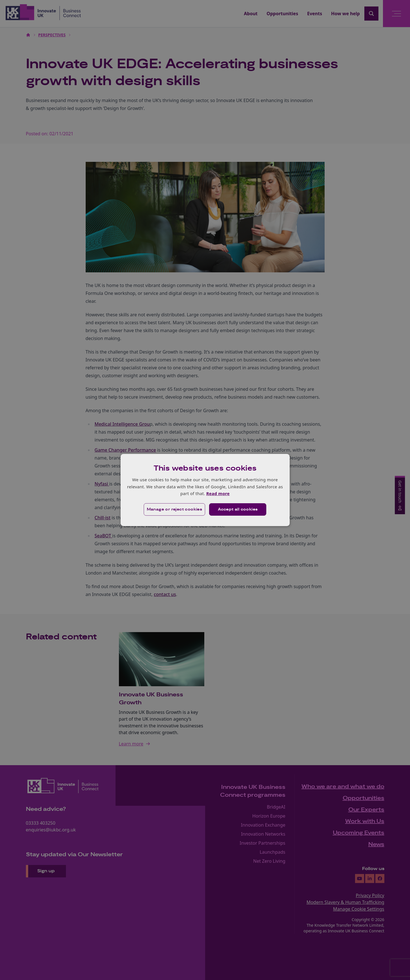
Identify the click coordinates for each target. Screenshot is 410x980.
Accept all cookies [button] (238, 509)
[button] (175, 509)
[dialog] (205, 490)
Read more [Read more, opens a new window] (218, 493)
